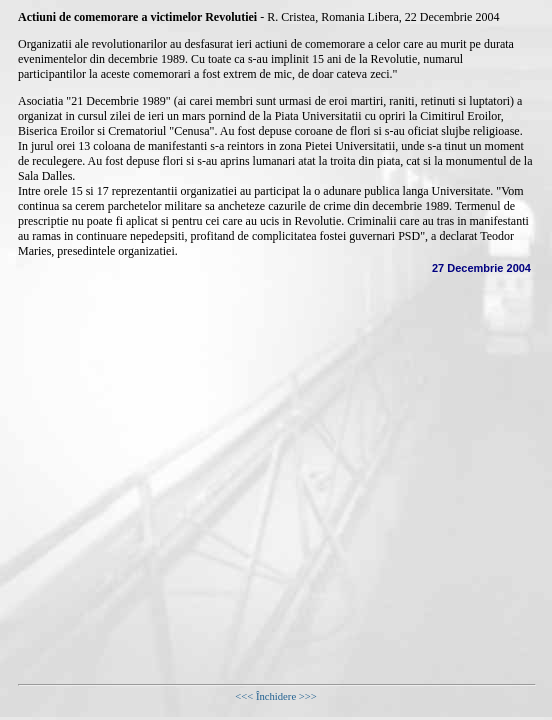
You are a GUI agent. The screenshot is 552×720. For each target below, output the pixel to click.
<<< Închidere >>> (276, 696)
